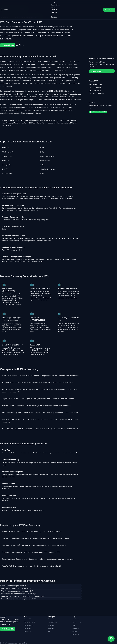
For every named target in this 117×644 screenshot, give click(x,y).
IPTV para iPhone (29, 625)
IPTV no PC (27, 631)
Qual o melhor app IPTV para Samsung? (16, 588)
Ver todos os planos (97, 93)
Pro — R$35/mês (95, 88)
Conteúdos (55, 10)
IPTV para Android (29, 622)
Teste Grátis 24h (8, 45)
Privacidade (75, 619)
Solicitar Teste (96, 71)
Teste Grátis (56, 5)
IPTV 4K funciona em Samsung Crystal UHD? (18, 599)
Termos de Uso (76, 622)
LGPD (73, 625)
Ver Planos (20, 45)
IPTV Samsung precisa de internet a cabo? (17, 591)
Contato (54, 17)
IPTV (53, 2)
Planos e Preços (53, 622)
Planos (54, 7)
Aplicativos (55, 12)
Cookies (74, 631)
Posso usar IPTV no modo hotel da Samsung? (18, 594)
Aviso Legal (75, 628)
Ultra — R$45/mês (95, 91)
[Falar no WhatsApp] (111, 639)
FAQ (53, 15)
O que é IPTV (28, 619)
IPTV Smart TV (28, 628)
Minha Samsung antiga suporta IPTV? (15, 586)
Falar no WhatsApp (98, 112)
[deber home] (5, 10)
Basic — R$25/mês (96, 84)
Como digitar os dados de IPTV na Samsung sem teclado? (22, 596)
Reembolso (75, 634)
